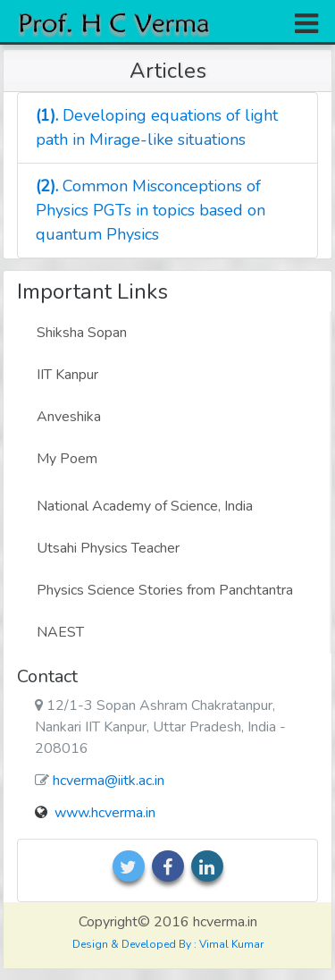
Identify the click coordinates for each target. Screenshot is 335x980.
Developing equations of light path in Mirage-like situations (157, 127)
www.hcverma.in (105, 813)
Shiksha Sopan (82, 333)
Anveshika (69, 417)
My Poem (67, 459)
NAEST (60, 632)
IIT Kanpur (67, 375)
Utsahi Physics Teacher (108, 548)
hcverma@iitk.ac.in (109, 781)
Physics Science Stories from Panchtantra (165, 590)
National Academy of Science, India (145, 506)
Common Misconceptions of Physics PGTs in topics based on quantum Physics (151, 210)
